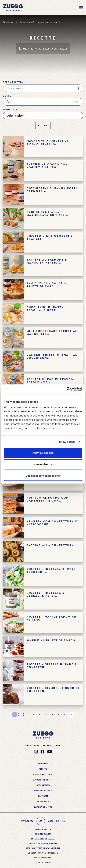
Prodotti (43, 764)
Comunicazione (43, 791)
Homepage (8, 22)
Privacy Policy (43, 829)
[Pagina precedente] (15, 715)
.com (50, 821)
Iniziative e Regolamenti (43, 843)
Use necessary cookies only (43, 476)
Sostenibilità (43, 785)
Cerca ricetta (13, 82)
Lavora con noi (43, 807)
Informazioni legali (43, 839)
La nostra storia (43, 774)
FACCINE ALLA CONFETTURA (50, 545)
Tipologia (10, 110)
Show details (67, 442)
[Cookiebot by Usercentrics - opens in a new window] (67, 389)
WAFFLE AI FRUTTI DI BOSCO (51, 641)
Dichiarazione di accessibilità (43, 848)
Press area (43, 801)
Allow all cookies (43, 453)
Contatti (43, 796)
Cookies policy (43, 834)
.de (57, 821)
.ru (63, 821)
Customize (43, 464)
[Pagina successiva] (71, 715)
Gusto (7, 96)
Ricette (43, 769)
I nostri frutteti (43, 780)
